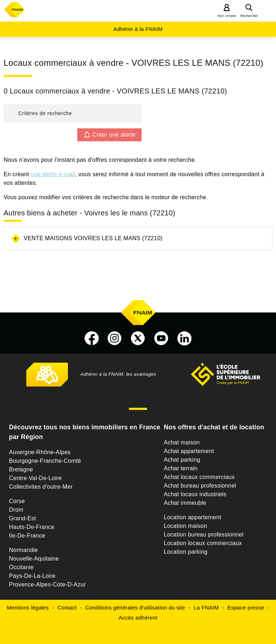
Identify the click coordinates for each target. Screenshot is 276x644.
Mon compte (227, 16)
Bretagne (21, 469)
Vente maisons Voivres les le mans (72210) (93, 238)
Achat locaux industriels (195, 494)
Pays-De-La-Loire (32, 576)
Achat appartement (189, 451)
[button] (73, 113)
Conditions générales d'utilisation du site (135, 608)
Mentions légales (28, 608)
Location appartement (193, 517)
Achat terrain (181, 468)
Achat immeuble (185, 503)
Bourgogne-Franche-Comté (45, 461)
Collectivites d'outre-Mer (41, 487)
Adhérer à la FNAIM (138, 29)
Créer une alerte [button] (114, 135)
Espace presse (246, 608)
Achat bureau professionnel (200, 486)
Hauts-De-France (32, 527)
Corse (17, 501)
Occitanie (21, 567)
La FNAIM (206, 608)
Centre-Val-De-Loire (35, 478)
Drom (16, 510)
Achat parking (182, 460)
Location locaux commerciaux (203, 543)
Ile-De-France (27, 536)
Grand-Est (22, 518)
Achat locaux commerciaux (199, 477)
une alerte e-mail (53, 174)
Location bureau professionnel (204, 535)
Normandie (24, 550)
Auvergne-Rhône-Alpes (40, 452)
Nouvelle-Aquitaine (34, 559)
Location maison (185, 526)
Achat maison (182, 442)
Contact (67, 608)
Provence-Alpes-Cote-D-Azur (47, 584)
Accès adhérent (138, 618)
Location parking (186, 552)
